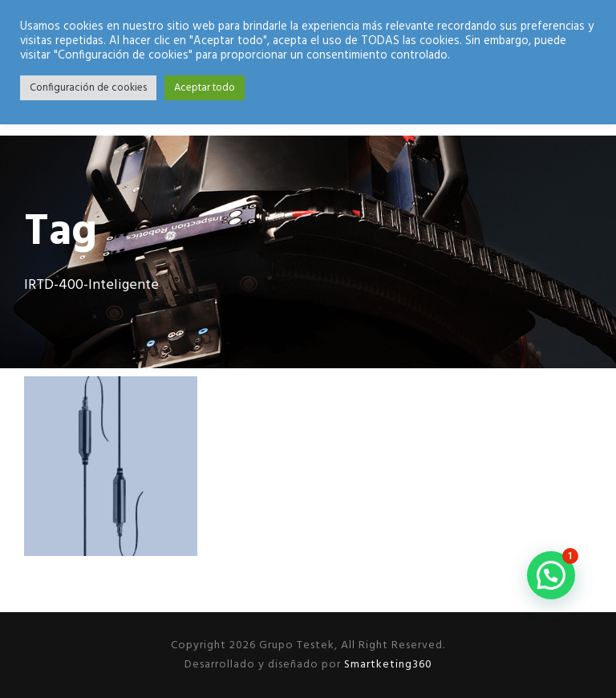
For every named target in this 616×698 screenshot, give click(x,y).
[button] (551, 575)
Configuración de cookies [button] (88, 88)
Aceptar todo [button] (205, 88)
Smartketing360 (387, 665)
